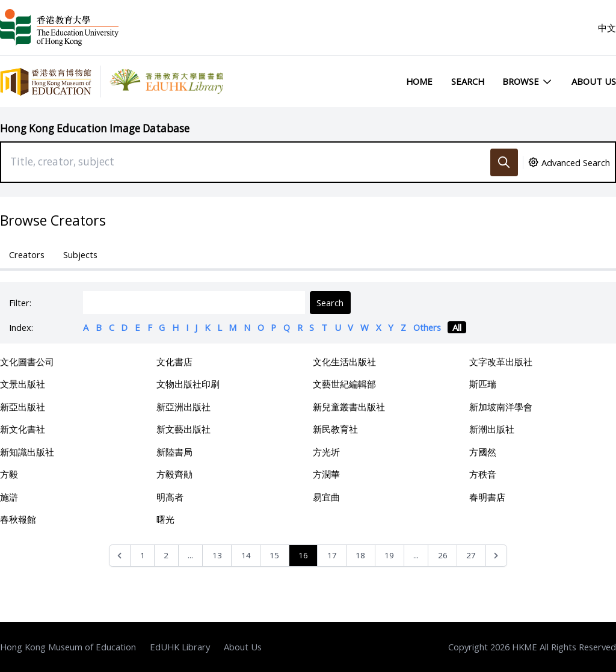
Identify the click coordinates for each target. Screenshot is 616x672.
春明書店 (487, 497)
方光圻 (326, 452)
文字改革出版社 (501, 362)
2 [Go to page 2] (166, 555)
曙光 (165, 519)
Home (419, 81)
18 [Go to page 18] (360, 555)
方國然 (483, 452)
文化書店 (174, 362)
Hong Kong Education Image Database (95, 128)
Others (427, 327)
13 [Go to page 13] (217, 555)
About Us (594, 81)
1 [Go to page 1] (143, 555)
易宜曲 (326, 497)
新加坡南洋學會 (501, 407)
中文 (607, 28)
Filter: (20, 303)
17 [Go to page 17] (332, 555)
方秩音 (483, 474)
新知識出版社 (27, 452)
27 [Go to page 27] (471, 555)
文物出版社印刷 (188, 384)
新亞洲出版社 (183, 407)
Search (468, 81)
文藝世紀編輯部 (344, 384)
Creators (27, 254)
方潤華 (326, 474)
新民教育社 (335, 429)
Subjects (80, 254)
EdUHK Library (180, 647)
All (457, 327)
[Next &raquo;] (497, 556)
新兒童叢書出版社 (349, 407)
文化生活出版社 (344, 362)
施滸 (9, 497)
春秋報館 (18, 519)
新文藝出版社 (183, 429)
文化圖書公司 (27, 362)
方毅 (9, 474)
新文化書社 (23, 429)
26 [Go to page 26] (443, 555)
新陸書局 (174, 452)
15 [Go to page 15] (274, 555)
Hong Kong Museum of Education (68, 647)
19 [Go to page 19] (389, 555)
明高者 (170, 497)
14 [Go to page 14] (246, 555)
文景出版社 (23, 384)
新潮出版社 (492, 429)
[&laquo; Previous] (120, 556)
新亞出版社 (23, 407)
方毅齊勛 (174, 474)
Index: (21, 327)
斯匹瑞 (483, 384)
